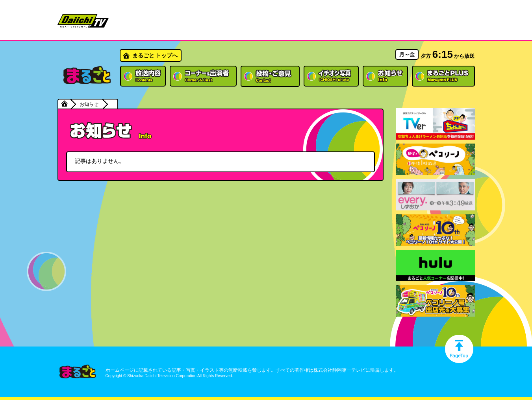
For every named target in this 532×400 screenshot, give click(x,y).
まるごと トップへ (155, 55)
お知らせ (89, 104)
